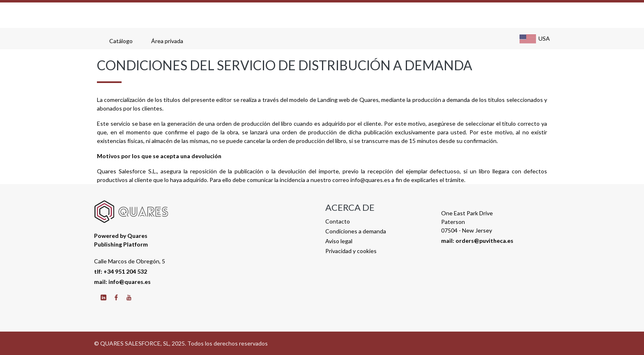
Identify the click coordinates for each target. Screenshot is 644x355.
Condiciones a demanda (356, 231)
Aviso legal (339, 241)
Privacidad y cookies (351, 251)
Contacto (338, 221)
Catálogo (122, 41)
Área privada (168, 41)
